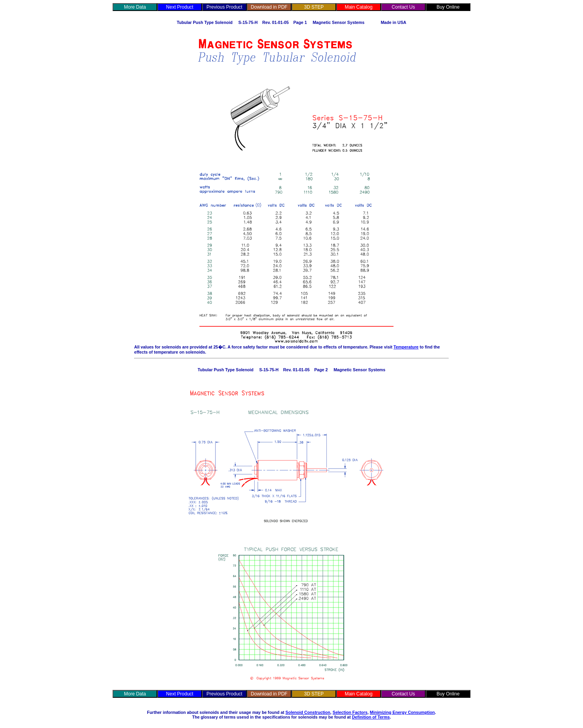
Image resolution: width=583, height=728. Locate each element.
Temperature (406, 347)
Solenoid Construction (308, 712)
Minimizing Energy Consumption (403, 712)
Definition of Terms (371, 717)
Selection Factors (350, 712)
